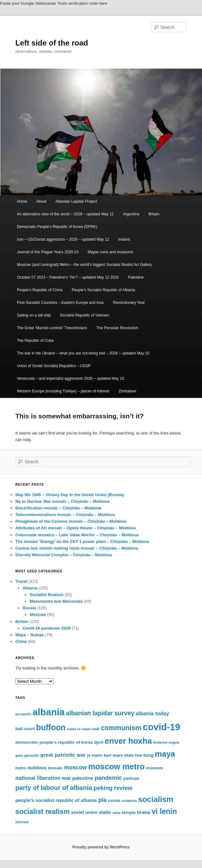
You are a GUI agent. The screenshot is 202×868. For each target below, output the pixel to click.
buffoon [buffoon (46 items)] (51, 727)
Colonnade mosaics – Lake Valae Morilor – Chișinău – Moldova (77, 535)
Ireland (124, 239)
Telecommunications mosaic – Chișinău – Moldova (65, 515)
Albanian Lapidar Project (76, 201)
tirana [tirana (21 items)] (144, 812)
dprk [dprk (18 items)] (99, 742)
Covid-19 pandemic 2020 (47, 628)
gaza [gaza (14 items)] (19, 755)
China (21, 641)
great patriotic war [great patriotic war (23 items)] (63, 755)
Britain (154, 214)
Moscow (38, 615)
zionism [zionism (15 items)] (22, 822)
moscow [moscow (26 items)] (75, 767)
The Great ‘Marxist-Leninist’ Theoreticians (52, 328)
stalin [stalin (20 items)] (105, 812)
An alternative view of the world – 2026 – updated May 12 (65, 214)
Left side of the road (52, 43)
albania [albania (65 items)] (49, 712)
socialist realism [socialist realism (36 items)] (42, 812)
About (41, 201)
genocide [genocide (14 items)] (32, 755)
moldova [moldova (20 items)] (37, 768)
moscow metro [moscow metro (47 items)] (116, 766)
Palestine (136, 277)
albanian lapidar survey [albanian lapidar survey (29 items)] (100, 713)
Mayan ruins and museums (110, 252)
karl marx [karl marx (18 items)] (113, 755)
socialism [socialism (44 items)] (156, 799)
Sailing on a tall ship (34, 315)
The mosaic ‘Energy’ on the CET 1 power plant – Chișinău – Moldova (82, 542)
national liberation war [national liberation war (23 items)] (43, 778)
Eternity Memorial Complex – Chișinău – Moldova (63, 555)
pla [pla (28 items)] (102, 800)
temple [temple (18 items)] (129, 813)
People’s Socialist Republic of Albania (103, 290)
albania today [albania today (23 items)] (152, 713)
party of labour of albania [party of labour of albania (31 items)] (54, 788)
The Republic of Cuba (35, 341)
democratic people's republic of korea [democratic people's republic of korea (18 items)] (54, 742)
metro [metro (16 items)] (21, 768)
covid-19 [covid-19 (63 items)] (161, 727)
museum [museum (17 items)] (154, 768)
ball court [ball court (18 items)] (25, 729)
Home (22, 201)
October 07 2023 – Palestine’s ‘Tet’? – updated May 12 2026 (68, 277)
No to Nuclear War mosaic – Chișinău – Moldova (62, 501)
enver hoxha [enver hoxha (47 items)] (128, 741)
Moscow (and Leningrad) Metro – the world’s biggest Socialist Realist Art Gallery (84, 265)
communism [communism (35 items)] (121, 728)
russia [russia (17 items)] (114, 800)
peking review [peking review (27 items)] (113, 788)
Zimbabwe (127, 391)
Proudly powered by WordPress (101, 847)
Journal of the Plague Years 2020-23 (48, 252)
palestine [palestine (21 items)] (83, 778)
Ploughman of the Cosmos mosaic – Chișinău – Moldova (71, 521)
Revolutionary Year (129, 303)
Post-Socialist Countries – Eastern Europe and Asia (60, 303)
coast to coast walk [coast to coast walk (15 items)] (83, 729)
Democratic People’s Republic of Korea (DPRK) (57, 227)
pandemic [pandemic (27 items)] (108, 778)
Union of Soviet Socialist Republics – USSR (54, 366)
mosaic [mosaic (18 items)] (55, 768)
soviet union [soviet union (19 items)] (84, 812)
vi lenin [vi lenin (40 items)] (164, 811)
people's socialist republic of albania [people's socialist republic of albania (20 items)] (56, 800)
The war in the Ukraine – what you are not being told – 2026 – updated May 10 (83, 353)
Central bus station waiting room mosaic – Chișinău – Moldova (77, 548)
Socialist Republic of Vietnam (85, 315)
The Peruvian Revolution (117, 328)
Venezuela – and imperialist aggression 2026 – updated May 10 (70, 379)
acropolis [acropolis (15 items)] (23, 714)
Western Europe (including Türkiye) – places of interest (63, 391)
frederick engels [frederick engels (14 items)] (166, 742)
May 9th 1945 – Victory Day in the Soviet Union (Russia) (70, 495)
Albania (30, 588)
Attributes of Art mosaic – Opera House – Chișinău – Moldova (75, 528)
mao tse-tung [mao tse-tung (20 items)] (139, 755)
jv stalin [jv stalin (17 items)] (94, 755)
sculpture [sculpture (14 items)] (129, 801)
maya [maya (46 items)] (165, 754)
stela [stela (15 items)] (116, 813)
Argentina (131, 214)
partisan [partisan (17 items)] (131, 778)
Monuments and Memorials (56, 601)
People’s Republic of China (40, 290)
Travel (21, 581)
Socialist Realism (46, 595)
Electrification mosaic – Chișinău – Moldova (58, 508)
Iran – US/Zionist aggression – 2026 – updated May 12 (63, 239)
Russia (29, 608)
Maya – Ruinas (29, 635)
